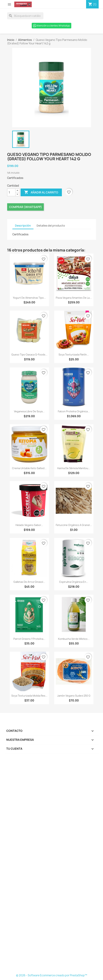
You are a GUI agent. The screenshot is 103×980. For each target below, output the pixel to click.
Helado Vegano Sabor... (29, 525)
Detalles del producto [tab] (51, 226)
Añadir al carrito (41, 192)
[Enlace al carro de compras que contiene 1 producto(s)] (92, 4)
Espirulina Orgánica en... (74, 582)
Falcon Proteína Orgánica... (74, 411)
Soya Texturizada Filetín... (74, 355)
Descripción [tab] (23, 226)
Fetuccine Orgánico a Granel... (74, 525)
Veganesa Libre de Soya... (29, 411)
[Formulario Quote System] (52, 865)
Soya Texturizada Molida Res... (29, 696)
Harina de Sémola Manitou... (74, 468)
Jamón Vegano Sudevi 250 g (74, 696)
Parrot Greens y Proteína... (29, 639)
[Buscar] (25, 16)
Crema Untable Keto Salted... (29, 468)
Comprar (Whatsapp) (25, 207)
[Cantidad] (11, 192)
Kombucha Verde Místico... (74, 639)
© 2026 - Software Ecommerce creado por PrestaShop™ (52, 975)
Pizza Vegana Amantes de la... (74, 298)
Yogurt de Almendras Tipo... (29, 298)
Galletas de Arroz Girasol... (29, 582)
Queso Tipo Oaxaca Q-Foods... (29, 355)
